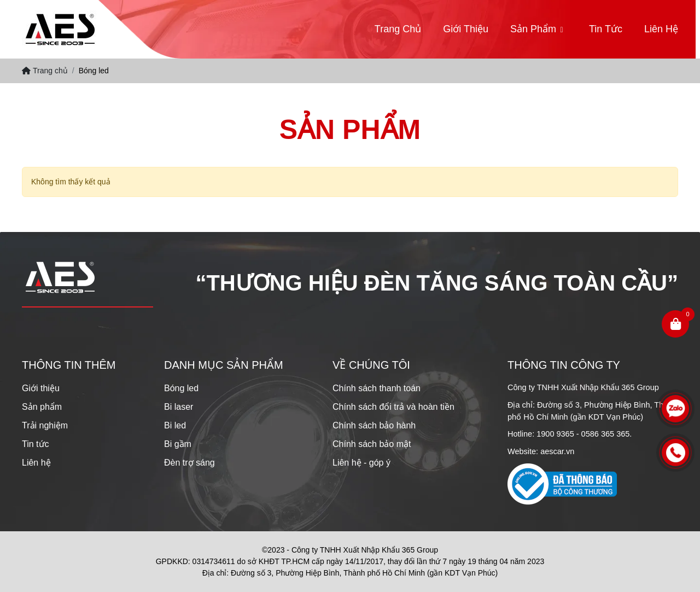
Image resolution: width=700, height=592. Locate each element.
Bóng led (181, 388)
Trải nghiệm (45, 425)
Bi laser (179, 407)
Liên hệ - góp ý (361, 463)
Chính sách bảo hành (374, 425)
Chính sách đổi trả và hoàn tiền (393, 407)
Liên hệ (661, 29)
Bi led (175, 425)
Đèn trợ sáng (189, 463)
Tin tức (606, 29)
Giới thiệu (466, 29)
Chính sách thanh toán (377, 388)
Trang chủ (398, 29)
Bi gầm (178, 444)
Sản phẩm (533, 29)
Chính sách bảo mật (372, 444)
